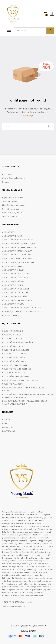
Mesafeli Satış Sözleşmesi (14, 205)
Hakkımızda (7, 174)
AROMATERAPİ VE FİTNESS (14, 281)
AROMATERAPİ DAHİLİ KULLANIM (16, 255)
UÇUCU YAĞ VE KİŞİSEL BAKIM (15, 350)
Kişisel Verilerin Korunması (14, 198)
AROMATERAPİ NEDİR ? (12, 236)
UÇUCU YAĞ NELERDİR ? (13, 331)
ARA (50, 31)
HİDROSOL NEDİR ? (11, 315)
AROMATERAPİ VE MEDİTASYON (16, 289)
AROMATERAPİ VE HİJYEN (13, 270)
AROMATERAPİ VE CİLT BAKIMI (15, 293)
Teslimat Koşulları (10, 201)
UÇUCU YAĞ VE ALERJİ (12, 339)
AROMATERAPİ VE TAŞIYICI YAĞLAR (17, 251)
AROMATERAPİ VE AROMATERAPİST (17, 300)
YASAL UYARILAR (9, 217)
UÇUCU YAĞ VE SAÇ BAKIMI (14, 358)
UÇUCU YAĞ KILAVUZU (12, 335)
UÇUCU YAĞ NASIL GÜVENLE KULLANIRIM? (20, 380)
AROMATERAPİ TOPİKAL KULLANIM (17, 259)
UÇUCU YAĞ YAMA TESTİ (13, 384)
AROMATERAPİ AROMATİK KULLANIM (18, 262)
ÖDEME (5, 423)
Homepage (28, 115)
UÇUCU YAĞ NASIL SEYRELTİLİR (16, 346)
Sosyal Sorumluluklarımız (14, 178)
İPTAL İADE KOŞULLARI (12, 213)
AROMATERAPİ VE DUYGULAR (15, 278)
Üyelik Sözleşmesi (10, 209)
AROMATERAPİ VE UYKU (12, 285)
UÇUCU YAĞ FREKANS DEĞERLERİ (17, 369)
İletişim (6, 182)
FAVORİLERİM (8, 427)
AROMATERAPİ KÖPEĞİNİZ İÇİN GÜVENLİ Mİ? (22, 308)
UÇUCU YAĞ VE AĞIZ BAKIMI (14, 361)
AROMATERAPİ (8, 232)
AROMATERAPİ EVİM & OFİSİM (15, 297)
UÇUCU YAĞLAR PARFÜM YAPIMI (16, 376)
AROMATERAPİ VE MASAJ (13, 304)
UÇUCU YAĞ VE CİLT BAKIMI (14, 354)
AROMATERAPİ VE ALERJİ (13, 266)
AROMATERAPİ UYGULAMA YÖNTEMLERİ (19, 247)
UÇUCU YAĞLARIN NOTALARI (14, 373)
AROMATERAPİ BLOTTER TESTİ (15, 274)
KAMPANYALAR (9, 431)
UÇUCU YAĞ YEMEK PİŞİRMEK (15, 365)
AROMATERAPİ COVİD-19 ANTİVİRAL (18, 240)
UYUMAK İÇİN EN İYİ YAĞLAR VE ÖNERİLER (21, 312)
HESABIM (6, 420)
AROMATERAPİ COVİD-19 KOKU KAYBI (18, 244)
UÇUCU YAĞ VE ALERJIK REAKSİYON (18, 342)
